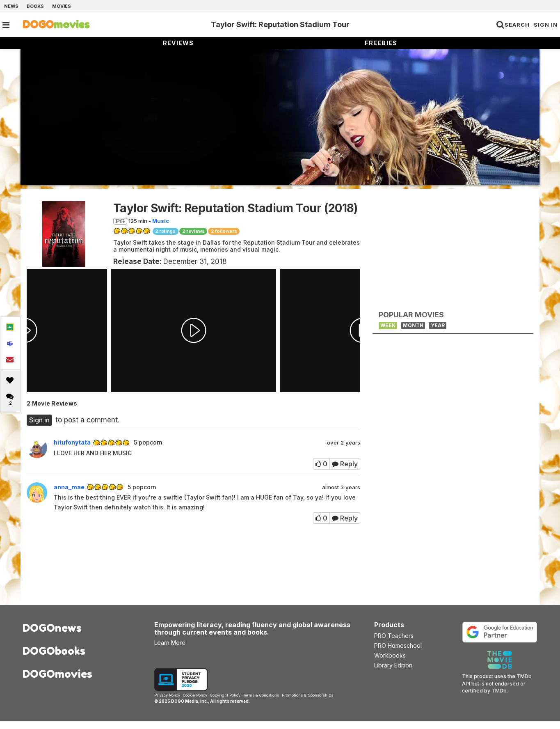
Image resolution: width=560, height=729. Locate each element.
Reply (345, 464)
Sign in (39, 420)
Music (161, 221)
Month (413, 325)
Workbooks (390, 664)
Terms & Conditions (261, 703)
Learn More (170, 651)
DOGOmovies (57, 682)
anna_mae (69, 487)
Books (35, 6)
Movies (62, 6)
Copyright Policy (225, 703)
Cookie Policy (195, 703)
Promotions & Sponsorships (307, 703)
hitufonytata (72, 442)
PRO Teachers (394, 644)
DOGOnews (52, 636)
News (11, 6)
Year (438, 325)
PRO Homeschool (398, 654)
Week (388, 325)
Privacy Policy (167, 703)
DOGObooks (54, 659)
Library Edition (393, 673)
